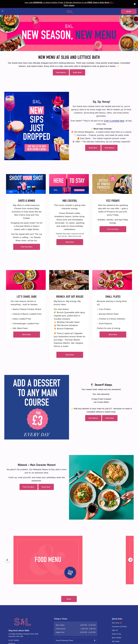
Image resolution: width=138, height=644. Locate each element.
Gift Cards (116, 641)
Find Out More (27, 247)
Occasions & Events (119, 627)
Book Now (77, 72)
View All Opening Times (64, 640)
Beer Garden (117, 638)
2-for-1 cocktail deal (114, 121)
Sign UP (115, 630)
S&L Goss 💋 (117, 623)
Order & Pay (116, 634)
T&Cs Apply (69, 5)
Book (129, 12)
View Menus (61, 72)
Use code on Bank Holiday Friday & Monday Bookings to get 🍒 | (69, 3)
